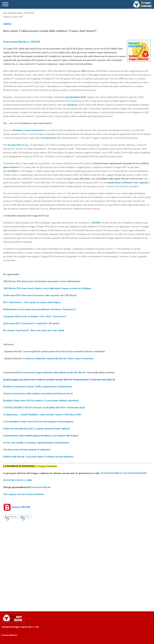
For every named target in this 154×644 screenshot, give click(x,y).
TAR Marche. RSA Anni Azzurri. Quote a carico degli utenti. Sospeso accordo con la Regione (47, 288)
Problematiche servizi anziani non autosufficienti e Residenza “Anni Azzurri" (40, 309)
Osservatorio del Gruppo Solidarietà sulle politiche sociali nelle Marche (52, 373)
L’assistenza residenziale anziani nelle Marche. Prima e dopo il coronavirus (58, 358)
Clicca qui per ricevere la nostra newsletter (23, 494)
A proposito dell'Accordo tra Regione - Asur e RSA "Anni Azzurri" (35, 316)
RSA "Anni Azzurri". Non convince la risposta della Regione (32, 302)
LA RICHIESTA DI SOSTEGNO (19, 466)
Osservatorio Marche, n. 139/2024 (21, 42)
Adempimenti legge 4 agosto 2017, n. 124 (20, 627)
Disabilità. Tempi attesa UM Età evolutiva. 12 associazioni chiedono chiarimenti (41, 401)
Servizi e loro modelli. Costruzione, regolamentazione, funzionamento (36, 443)
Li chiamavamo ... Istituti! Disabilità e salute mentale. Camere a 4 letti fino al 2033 (42, 415)
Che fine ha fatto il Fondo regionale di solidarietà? (27, 450)
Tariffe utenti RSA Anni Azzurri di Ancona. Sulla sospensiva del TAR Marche (40, 295)
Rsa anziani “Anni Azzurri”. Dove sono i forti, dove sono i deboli (34, 330)
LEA (116, 101)
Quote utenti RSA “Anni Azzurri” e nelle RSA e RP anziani (31, 323)
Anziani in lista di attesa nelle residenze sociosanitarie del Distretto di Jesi (38, 394)
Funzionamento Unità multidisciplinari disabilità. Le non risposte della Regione (41, 436)
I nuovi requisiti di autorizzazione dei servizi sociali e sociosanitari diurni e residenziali (64, 351)
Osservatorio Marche (40, 487)
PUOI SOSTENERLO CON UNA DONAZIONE (124, 473)
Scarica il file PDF (17, 507)
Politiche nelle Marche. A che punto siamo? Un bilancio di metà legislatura (38, 457)
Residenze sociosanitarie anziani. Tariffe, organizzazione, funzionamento (37, 387)
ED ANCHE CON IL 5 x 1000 (17, 480)
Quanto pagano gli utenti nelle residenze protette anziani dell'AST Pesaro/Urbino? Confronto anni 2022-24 (59, 380)
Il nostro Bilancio (9, 635)
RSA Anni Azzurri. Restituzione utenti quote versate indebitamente (49, 281)
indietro (7, 24)
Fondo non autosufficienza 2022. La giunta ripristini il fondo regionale (36, 429)
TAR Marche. (10, 281)
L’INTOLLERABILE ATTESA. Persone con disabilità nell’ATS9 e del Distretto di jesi (44, 408)
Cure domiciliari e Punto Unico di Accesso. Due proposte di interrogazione (38, 422)
